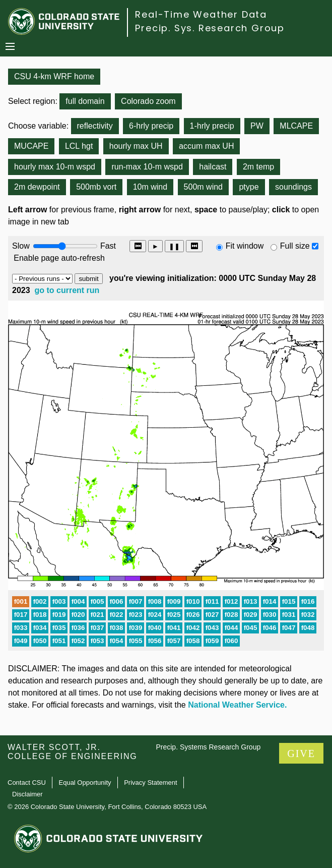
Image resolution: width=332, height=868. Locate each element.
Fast (107, 246)
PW (257, 126)
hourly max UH (136, 146)
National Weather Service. (237, 705)
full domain (85, 101)
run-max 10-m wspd (147, 167)
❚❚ (174, 246)
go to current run (67, 290)
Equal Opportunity (85, 783)
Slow (21, 246)
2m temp (258, 167)
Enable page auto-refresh (59, 258)
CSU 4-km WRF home (54, 76)
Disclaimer (27, 794)
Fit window (245, 246)
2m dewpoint (37, 187)
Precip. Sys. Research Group (210, 28)
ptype (249, 187)
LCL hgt (79, 146)
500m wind (203, 187)
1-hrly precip (212, 126)
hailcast (213, 167)
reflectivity (95, 126)
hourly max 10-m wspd (55, 167)
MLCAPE (296, 126)
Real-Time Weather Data (201, 14)
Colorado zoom (148, 101)
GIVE (301, 754)
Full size (295, 246)
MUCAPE (31, 146)
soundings (293, 187)
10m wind (150, 187)
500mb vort (96, 187)
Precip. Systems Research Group (208, 747)
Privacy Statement (151, 783)
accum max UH (206, 146)
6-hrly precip (151, 126)
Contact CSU (27, 783)
